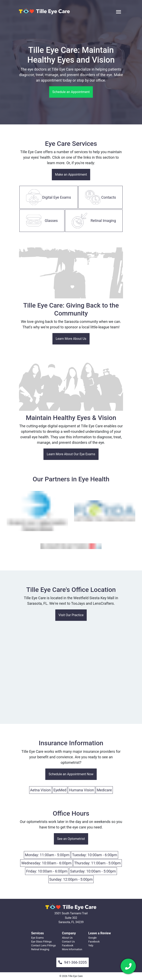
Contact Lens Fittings (44, 945)
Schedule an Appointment (71, 92)
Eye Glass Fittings (42, 942)
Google (92, 938)
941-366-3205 (73, 962)
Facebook (68, 945)
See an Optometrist (71, 839)
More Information (72, 949)
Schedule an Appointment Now (71, 774)
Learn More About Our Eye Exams (71, 454)
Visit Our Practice (71, 615)
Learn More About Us (71, 339)
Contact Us (68, 942)
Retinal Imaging (40, 949)
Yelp (91, 945)
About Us (67, 938)
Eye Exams (37, 938)
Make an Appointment (71, 174)
